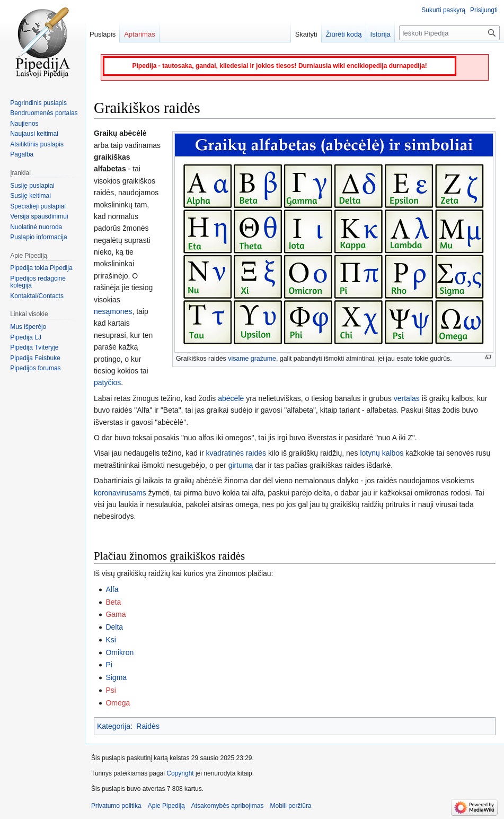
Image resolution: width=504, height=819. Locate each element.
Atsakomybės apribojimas (228, 806)
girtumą (241, 465)
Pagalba (22, 154)
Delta (114, 627)
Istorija (381, 34)
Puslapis (103, 34)
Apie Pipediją (166, 806)
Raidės (148, 726)
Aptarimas (140, 34)
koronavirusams (120, 493)
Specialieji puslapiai (38, 206)
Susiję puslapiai (32, 186)
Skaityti (306, 34)
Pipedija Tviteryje (34, 347)
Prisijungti (484, 10)
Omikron (120, 652)
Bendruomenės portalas (44, 113)
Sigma (116, 677)
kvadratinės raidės (236, 453)
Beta (113, 602)
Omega (118, 703)
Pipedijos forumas (35, 368)
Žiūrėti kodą (344, 34)
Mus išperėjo (28, 327)
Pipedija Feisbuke (35, 358)
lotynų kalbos (382, 453)
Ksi (110, 640)
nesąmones (113, 311)
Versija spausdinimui (39, 216)
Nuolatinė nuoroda (36, 227)
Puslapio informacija (38, 237)
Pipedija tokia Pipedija (41, 268)
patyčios (107, 382)
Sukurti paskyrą (443, 10)
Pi (109, 665)
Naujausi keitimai (34, 134)
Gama (116, 614)
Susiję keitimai (30, 196)
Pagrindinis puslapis (38, 103)
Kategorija (114, 726)
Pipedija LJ (26, 337)
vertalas (407, 398)
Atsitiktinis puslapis (37, 144)
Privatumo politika (116, 806)
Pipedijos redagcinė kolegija (38, 282)
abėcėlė (231, 398)
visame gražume (252, 359)
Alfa (112, 589)
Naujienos (24, 124)
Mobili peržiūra (291, 806)
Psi (110, 690)
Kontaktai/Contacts (37, 296)
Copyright (180, 773)
